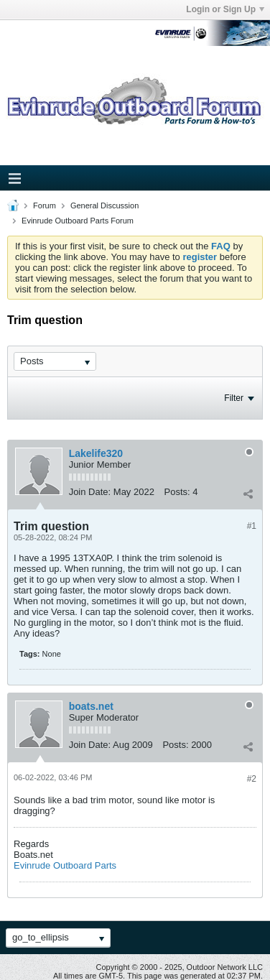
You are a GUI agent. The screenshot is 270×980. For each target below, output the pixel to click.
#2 (252, 779)
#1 (252, 526)
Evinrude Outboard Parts (65, 865)
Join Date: (90, 492)
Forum (45, 205)
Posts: (177, 492)
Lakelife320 (96, 453)
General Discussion (104, 205)
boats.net (91, 706)
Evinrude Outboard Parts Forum (78, 221)
